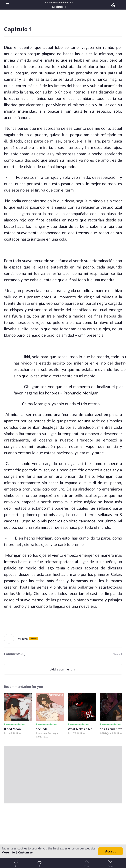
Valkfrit (23, 639)
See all (118, 654)
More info (8, 852)
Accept (110, 851)
